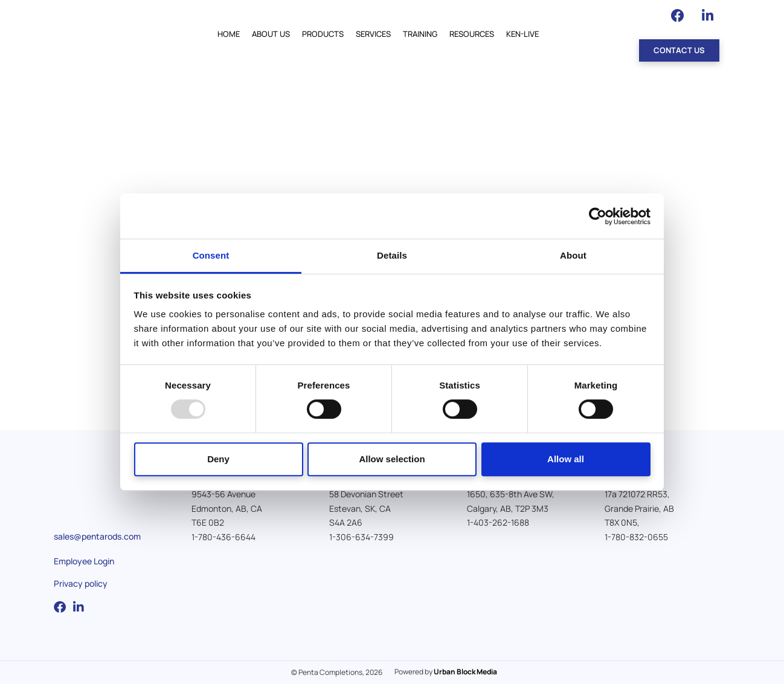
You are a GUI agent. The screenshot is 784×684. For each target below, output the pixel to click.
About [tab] (573, 255)
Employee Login (84, 561)
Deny (218, 459)
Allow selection (392, 459)
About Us (271, 34)
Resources (472, 34)
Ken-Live (522, 34)
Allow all (566, 459)
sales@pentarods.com (97, 536)
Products (323, 34)
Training (420, 34)
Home (229, 34)
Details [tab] (392, 255)
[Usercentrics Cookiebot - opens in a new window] (598, 216)
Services (373, 34)
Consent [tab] (211, 255)
